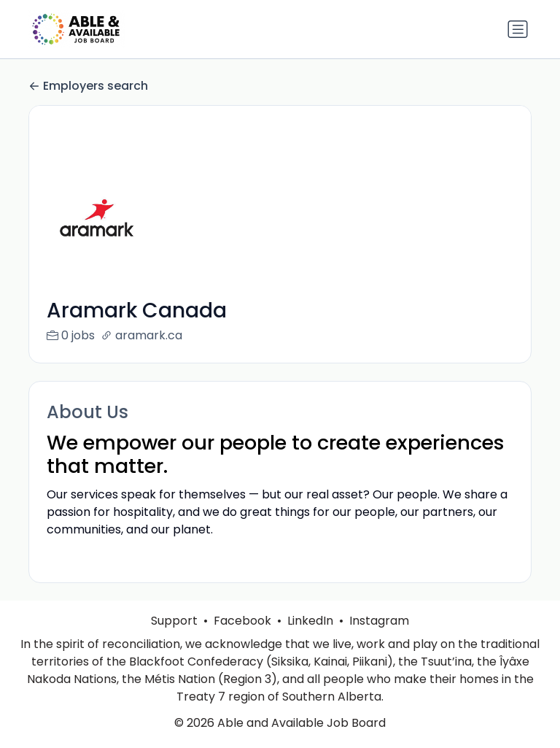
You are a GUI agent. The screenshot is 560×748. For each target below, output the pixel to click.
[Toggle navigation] (518, 29)
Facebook (242, 638)
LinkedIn (310, 638)
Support (174, 638)
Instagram (379, 638)
